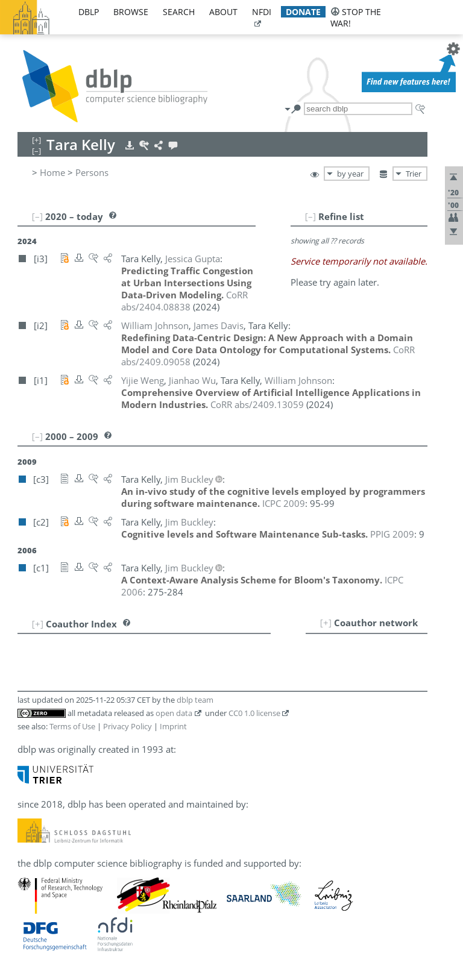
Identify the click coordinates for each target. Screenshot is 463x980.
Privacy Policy (128, 726)
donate (303, 12)
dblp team (195, 700)
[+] (326, 623)
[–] (310, 216)
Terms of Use (72, 726)
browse (131, 12)
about (223, 12)
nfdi (262, 12)
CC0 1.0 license (254, 713)
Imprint (173, 726)
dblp (89, 12)
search (179, 12)
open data (174, 713)
